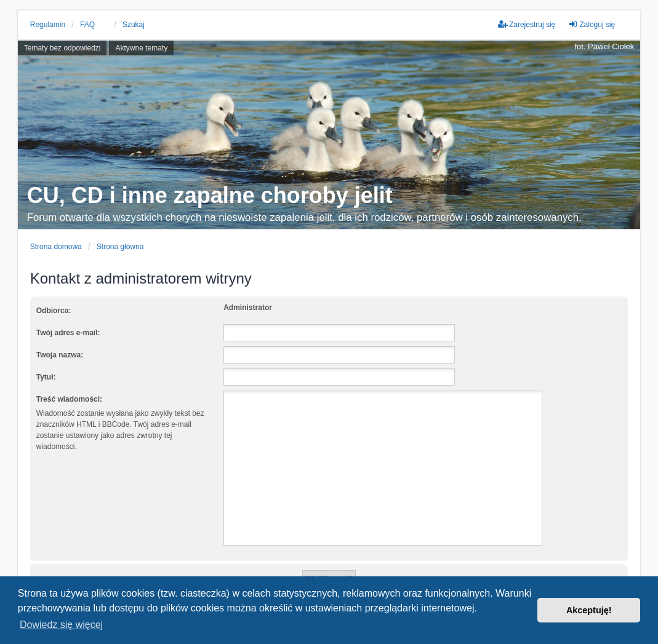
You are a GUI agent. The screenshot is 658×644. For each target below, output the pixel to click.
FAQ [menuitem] (87, 25)
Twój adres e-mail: (68, 333)
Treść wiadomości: (69, 399)
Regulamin (48, 25)
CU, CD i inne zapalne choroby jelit (210, 195)
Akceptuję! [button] (589, 610)
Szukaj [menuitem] (134, 25)
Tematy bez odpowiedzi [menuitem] (62, 48)
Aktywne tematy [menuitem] (141, 48)
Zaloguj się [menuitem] (592, 24)
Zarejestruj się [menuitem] (527, 24)
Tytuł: (46, 377)
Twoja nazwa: (60, 355)
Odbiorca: (54, 311)
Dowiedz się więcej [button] (61, 625)
